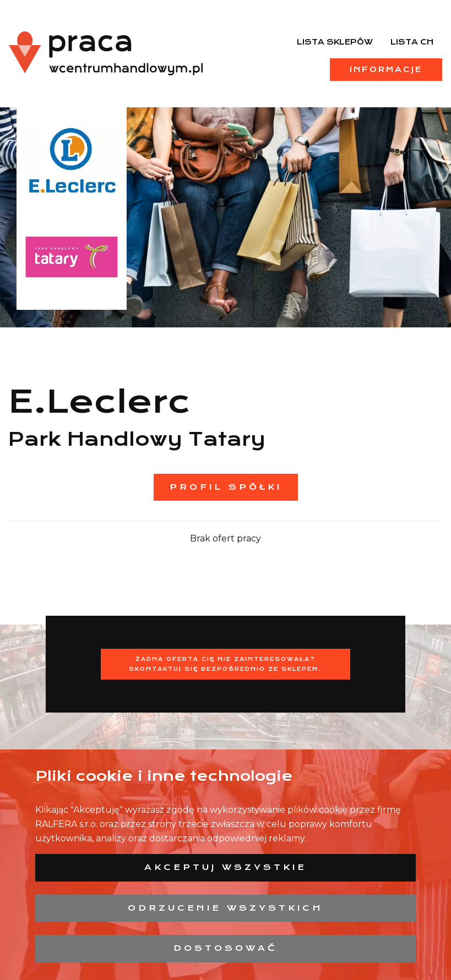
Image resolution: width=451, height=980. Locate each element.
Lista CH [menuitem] (412, 42)
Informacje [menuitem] (386, 69)
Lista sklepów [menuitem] (335, 42)
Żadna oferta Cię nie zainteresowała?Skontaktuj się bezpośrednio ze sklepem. (225, 664)
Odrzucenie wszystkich (226, 908)
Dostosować (226, 948)
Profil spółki (226, 487)
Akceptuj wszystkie (226, 867)
